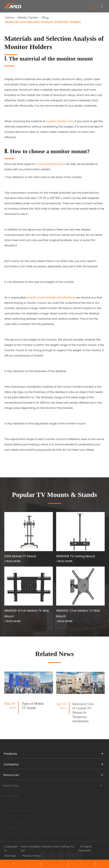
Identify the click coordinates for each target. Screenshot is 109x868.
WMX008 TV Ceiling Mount (76, 556)
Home (9, 18)
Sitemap (10, 856)
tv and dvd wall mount (50, 164)
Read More (13, 561)
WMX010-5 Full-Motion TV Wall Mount (27, 613)
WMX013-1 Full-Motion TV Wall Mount (78, 613)
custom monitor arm (60, 121)
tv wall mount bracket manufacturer (51, 298)
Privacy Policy (31, 856)
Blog (45, 18)
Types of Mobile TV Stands (33, 708)
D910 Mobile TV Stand (20, 556)
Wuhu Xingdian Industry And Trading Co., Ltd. (48, 849)
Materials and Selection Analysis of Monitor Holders (43, 22)
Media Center (28, 18)
